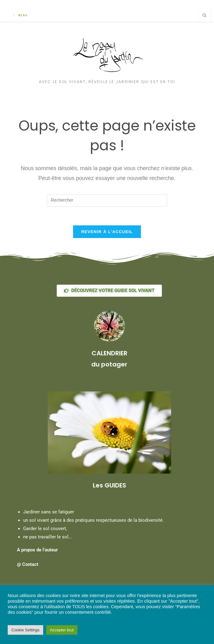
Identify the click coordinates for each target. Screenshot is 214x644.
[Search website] (204, 16)
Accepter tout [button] (62, 630)
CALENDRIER (109, 353)
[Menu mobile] (21, 15)
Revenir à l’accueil (107, 232)
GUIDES (115, 485)
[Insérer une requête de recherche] (107, 200)
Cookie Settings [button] (25, 630)
